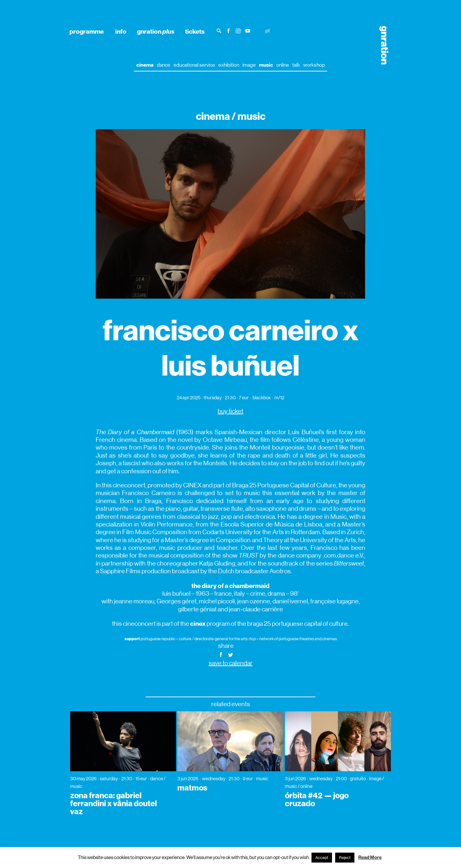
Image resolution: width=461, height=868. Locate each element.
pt (268, 31)
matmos (192, 788)
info (121, 31)
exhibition (229, 65)
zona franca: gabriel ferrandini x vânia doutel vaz (113, 804)
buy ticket (230, 411)
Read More (370, 857)
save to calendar (231, 663)
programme (87, 31)
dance (164, 65)
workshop (314, 65)
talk (296, 65)
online (283, 65)
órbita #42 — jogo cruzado (317, 800)
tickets (195, 31)
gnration (156, 31)
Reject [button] (345, 858)
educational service (194, 65)
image (249, 65)
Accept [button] (322, 858)
